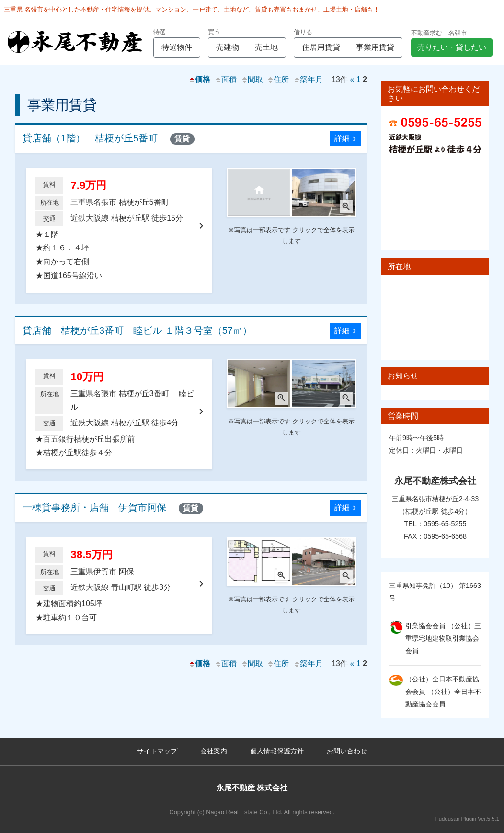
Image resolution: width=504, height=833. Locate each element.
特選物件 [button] (177, 47)
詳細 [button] (347, 139)
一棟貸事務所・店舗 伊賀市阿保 (113, 508)
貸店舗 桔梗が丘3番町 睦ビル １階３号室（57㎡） (137, 330)
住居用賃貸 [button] (321, 47)
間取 (252, 79)
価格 (199, 79)
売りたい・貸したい (452, 47)
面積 (226, 79)
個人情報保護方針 (277, 751)
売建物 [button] (228, 47)
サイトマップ (157, 751)
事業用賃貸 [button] (375, 47)
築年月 (308, 79)
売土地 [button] (266, 47)
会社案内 (214, 751)
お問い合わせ (347, 751)
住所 (278, 79)
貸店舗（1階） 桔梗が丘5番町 (109, 139)
